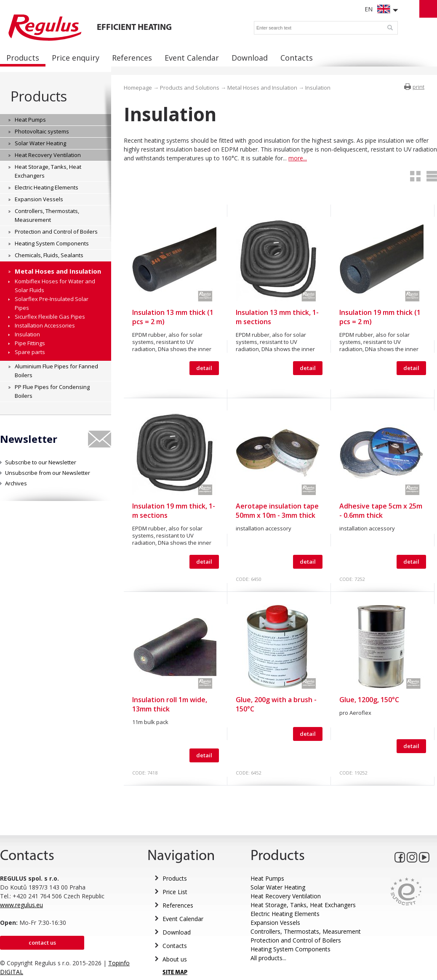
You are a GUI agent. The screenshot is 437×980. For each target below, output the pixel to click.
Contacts (175, 946)
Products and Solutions (190, 88)
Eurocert (406, 891)
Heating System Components (290, 949)
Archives (16, 483)
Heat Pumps (267, 878)
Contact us (42, 943)
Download (177, 932)
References (178, 905)
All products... (268, 958)
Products (39, 96)
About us (175, 959)
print (418, 87)
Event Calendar (183, 919)
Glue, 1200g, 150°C (369, 700)
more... (298, 158)
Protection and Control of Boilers (296, 940)
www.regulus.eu (21, 905)
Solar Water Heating (278, 887)
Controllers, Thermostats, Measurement (306, 931)
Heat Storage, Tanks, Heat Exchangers (303, 905)
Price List (175, 892)
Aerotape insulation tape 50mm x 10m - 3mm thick (277, 511)
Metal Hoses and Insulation (262, 88)
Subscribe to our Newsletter (41, 462)
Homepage (138, 88)
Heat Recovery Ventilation (286, 896)
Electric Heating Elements (285, 914)
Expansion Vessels (275, 923)
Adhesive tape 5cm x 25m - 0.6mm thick (381, 511)
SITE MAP (175, 973)
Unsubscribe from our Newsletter (48, 473)
